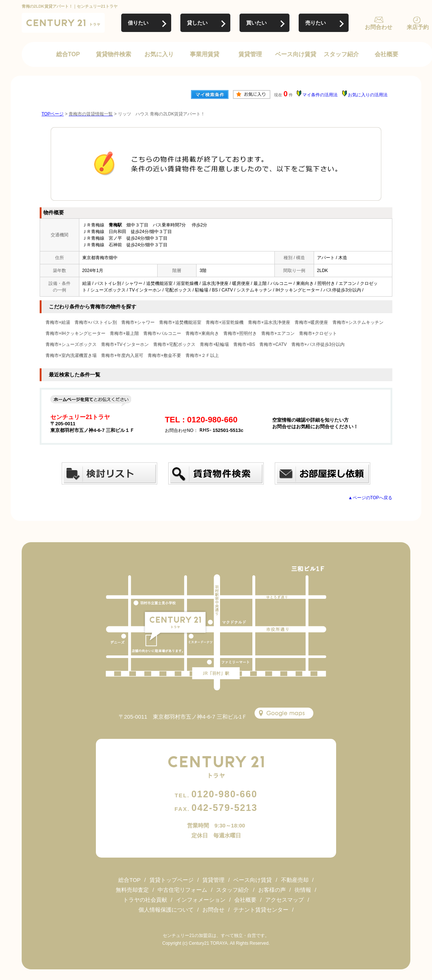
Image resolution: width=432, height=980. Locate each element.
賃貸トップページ (172, 880)
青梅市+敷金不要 (164, 355)
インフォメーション (201, 900)
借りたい (138, 23)
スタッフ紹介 (341, 54)
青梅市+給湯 (58, 322)
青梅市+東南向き (202, 333)
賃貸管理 (250, 54)
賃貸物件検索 (114, 54)
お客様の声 (272, 890)
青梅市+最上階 (124, 333)
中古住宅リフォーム (182, 890)
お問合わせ (379, 27)
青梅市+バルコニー (162, 333)
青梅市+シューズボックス (71, 344)
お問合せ (213, 910)
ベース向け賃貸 (296, 54)
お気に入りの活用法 (368, 95)
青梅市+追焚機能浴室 (180, 322)
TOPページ (53, 114)
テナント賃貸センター (261, 910)
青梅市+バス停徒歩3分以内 (318, 344)
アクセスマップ (285, 900)
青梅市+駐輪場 (214, 344)
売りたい (316, 23)
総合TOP (68, 54)
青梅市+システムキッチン (358, 322)
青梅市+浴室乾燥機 (225, 322)
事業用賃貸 (205, 54)
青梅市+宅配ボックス (174, 344)
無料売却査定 (132, 890)
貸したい (197, 23)
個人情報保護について (166, 910)
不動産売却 (295, 880)
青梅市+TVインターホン (125, 344)
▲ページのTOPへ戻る (370, 498)
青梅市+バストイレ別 (96, 322)
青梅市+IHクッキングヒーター (75, 333)
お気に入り (159, 54)
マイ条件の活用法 (320, 95)
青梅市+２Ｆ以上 (202, 355)
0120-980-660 (216, 794)
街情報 (303, 890)
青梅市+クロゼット (318, 333)
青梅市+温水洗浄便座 (269, 322)
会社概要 (386, 54)
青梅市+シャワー (138, 322)
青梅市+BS (244, 344)
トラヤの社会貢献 (145, 900)
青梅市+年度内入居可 (122, 355)
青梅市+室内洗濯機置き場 (71, 355)
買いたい (256, 23)
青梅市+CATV (273, 344)
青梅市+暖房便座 (311, 322)
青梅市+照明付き (240, 333)
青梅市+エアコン (278, 333)
